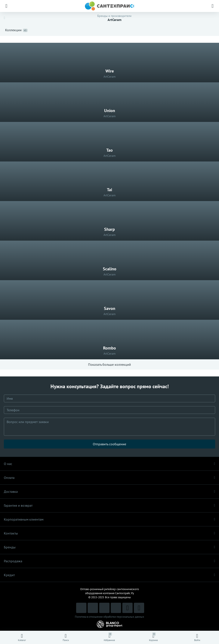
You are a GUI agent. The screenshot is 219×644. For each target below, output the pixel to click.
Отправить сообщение (109, 444)
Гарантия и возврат (109, 505)
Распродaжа (109, 561)
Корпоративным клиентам (109, 519)
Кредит (109, 575)
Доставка (109, 492)
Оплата (109, 478)
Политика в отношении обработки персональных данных (109, 617)
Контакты (109, 533)
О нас (109, 464)
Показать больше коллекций (109, 364)
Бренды (109, 547)
